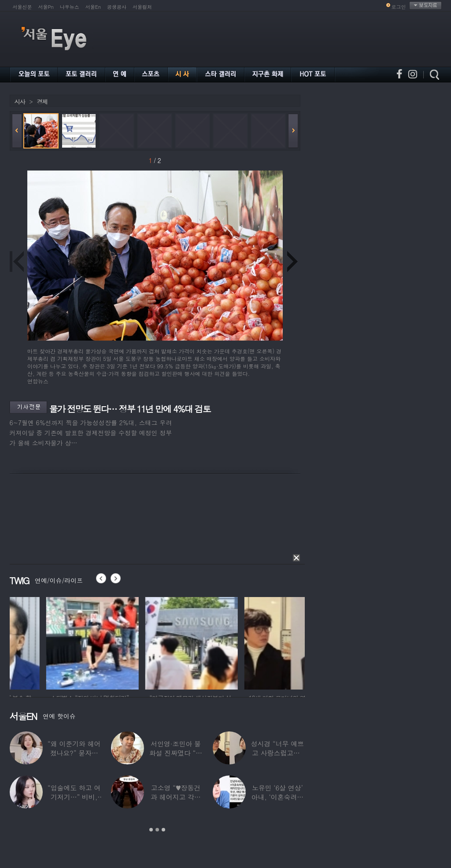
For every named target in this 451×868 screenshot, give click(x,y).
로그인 (399, 7)
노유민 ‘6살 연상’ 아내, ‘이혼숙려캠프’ (278, 797)
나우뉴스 (70, 7)
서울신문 (22, 7)
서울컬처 (142, 7)
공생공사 (117, 7)
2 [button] (157, 830)
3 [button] (163, 830)
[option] (56, 642)
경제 (42, 102)
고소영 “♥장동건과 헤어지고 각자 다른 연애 (176, 797)
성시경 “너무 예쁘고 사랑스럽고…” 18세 (277, 753)
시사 (20, 102)
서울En (93, 7)
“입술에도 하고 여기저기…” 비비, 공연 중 (74, 797)
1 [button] (151, 830)
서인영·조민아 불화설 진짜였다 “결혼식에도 (176, 753)
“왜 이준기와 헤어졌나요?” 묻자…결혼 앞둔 (74, 753)
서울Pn (46, 7)
